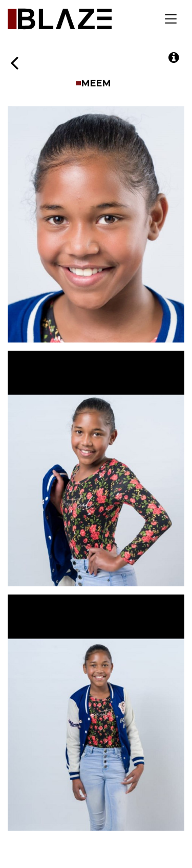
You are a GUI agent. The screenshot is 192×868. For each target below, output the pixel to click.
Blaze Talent (60, 19)
